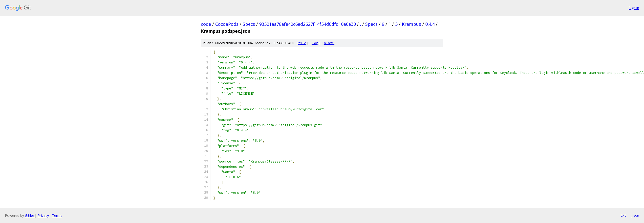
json (635, 215)
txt (623, 215)
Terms (57, 215)
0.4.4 (430, 24)
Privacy (43, 215)
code (206, 24)
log (315, 43)
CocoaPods (227, 24)
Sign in (634, 8)
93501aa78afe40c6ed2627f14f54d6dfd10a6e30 (308, 24)
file (302, 43)
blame (329, 43)
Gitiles (30, 215)
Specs (249, 24)
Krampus (411, 24)
